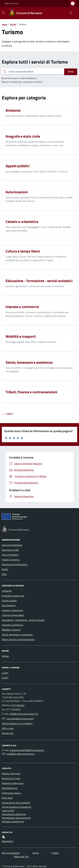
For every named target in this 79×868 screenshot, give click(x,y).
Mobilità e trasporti (11, 630)
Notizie (5, 656)
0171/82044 (18, 705)
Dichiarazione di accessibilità (16, 803)
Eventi (5, 678)
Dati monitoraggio (11, 853)
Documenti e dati (10, 550)
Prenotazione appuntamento (16, 818)
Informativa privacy (11, 793)
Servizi (13, 24)
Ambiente (7, 591)
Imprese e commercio (12, 625)
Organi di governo (11, 560)
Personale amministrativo (15, 564)
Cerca (71, 71)
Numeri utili (8, 733)
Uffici (4, 574)
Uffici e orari (8, 728)
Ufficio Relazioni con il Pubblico (17, 723)
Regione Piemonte (11, 3)
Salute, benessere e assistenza (17, 635)
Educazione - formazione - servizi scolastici (23, 620)
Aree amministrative (12, 545)
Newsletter (7, 841)
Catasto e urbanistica (12, 610)
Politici (5, 569)
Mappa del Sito (21, 856)
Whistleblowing (10, 788)
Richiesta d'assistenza (13, 821)
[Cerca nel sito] (70, 13)
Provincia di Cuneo (11, 778)
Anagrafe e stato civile (13, 596)
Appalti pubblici (9, 601)
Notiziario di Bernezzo (13, 783)
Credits (55, 853)
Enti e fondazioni (10, 555)
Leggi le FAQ (8, 810)
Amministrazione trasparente (16, 807)
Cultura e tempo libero (13, 615)
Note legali (7, 798)
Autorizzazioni (9, 605)
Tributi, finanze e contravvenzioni (18, 639)
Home (4, 24)
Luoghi (5, 673)
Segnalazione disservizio (14, 814)
